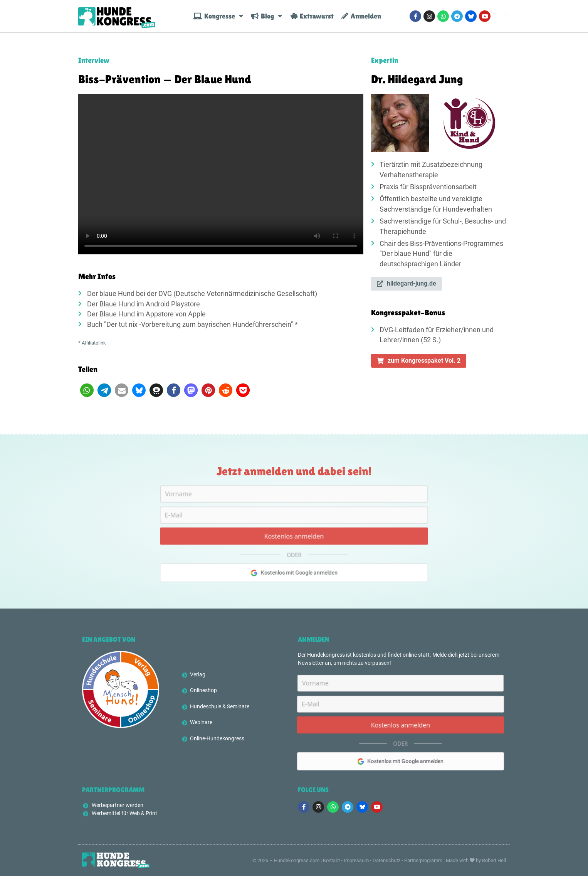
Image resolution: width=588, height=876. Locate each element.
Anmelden (361, 16)
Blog (266, 16)
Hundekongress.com (297, 860)
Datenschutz (386, 860)
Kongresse (218, 16)
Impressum (356, 860)
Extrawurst (312, 16)
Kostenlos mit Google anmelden (294, 579)
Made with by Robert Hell (476, 860)
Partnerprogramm (423, 860)
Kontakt (331, 860)
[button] (87, 390)
